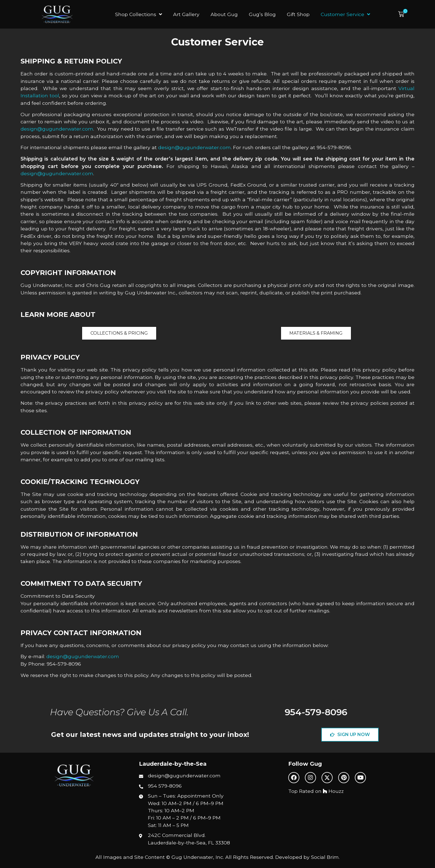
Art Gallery (186, 14)
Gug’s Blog (262, 14)
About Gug (224, 14)
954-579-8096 (316, 712)
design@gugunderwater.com (57, 129)
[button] (403, 14)
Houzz (333, 791)
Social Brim (325, 857)
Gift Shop (298, 14)
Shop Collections (139, 14)
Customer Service (345, 14)
